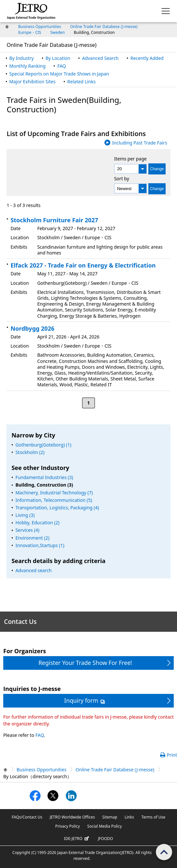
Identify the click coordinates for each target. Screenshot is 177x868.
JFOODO (105, 839)
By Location (58, 58)
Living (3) (25, 515)
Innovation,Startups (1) (40, 545)
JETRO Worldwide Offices (72, 817)
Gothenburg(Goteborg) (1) (43, 445)
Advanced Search (100, 58)
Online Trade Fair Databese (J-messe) (104, 27)
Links (129, 817)
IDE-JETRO (77, 839)
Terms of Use (153, 817)
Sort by (122, 179)
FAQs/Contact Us (27, 817)
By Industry (22, 58)
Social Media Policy (104, 826)
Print (172, 755)
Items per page (130, 159)
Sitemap (110, 817)
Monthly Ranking (27, 66)
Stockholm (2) (30, 452)
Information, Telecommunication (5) (54, 500)
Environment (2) (32, 538)
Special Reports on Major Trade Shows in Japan (59, 74)
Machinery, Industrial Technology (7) (54, 493)
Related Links (82, 82)
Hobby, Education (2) (37, 523)
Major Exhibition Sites (33, 82)
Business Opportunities (40, 27)
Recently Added (147, 58)
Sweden (57, 32)
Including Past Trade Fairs (140, 143)
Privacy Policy (68, 826)
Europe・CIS (30, 32)
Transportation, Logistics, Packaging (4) (57, 508)
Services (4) (27, 530)
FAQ (62, 66)
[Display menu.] (166, 11)
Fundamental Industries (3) (44, 477)
